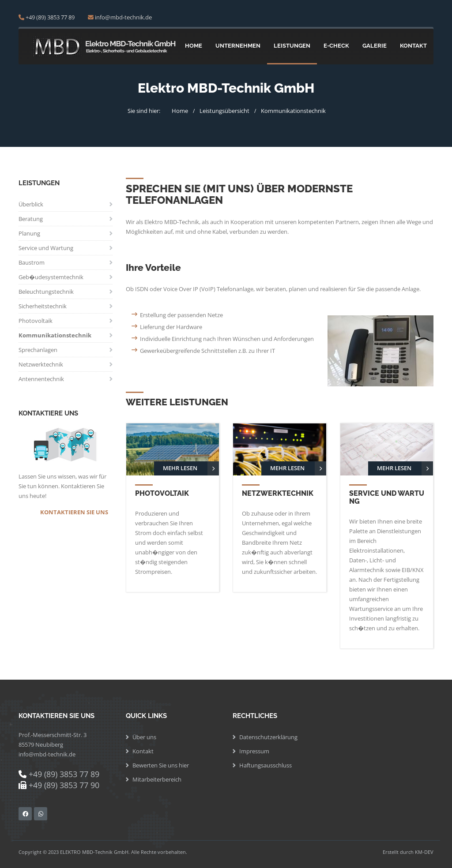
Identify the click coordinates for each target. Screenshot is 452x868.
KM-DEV (424, 852)
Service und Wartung (46, 248)
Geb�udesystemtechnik (51, 277)
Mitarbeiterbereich (157, 779)
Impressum (254, 751)
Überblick (31, 204)
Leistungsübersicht (224, 111)
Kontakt (413, 46)
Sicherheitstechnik (43, 306)
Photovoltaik (36, 321)
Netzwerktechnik (41, 364)
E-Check (336, 46)
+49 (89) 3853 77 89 (50, 17)
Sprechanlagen (38, 350)
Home (194, 46)
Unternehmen (238, 46)
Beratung (31, 219)
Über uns (144, 737)
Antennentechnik (41, 379)
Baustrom (32, 262)
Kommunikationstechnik (293, 111)
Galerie (375, 46)
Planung (29, 233)
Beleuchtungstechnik (46, 292)
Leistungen (292, 46)
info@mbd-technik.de (123, 17)
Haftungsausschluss (266, 765)
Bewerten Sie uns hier (161, 765)
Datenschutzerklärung (268, 737)
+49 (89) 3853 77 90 (64, 785)
